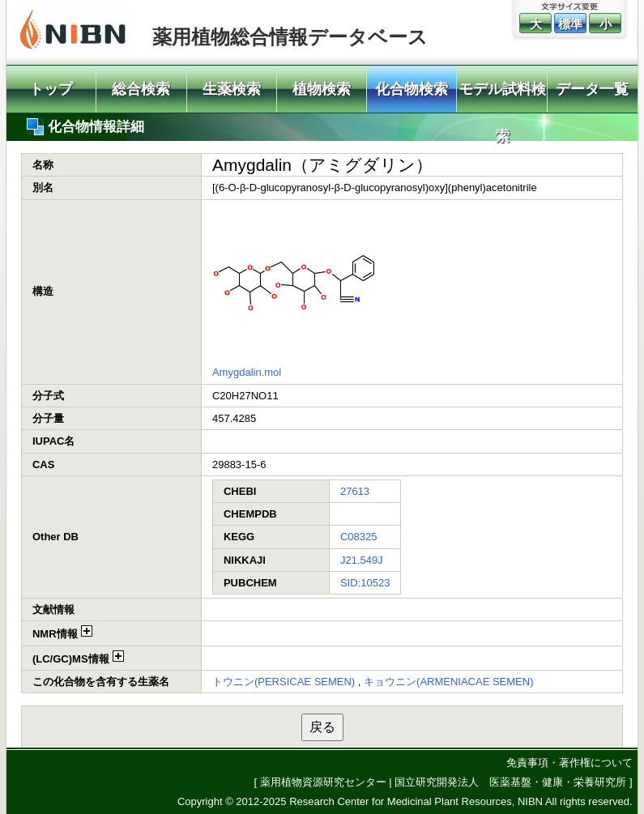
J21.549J (362, 560)
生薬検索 (232, 89)
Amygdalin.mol (247, 372)
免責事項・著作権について (569, 763)
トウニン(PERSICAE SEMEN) (284, 682)
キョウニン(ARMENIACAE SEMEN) (448, 682)
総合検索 (141, 89)
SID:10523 (365, 583)
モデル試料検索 (502, 97)
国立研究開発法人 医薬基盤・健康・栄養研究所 (510, 782)
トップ (51, 89)
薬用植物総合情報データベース (290, 37)
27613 (355, 491)
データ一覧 (592, 89)
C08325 (359, 537)
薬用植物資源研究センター (323, 782)
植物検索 (322, 89)
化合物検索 (412, 89)
